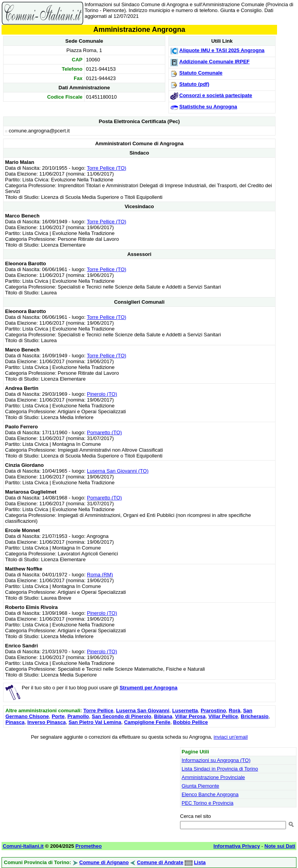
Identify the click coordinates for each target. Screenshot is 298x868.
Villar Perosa (190, 716)
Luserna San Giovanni (143, 711)
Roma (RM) (100, 575)
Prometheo (88, 846)
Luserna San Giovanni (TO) (118, 471)
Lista (200, 862)
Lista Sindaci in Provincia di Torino (220, 769)
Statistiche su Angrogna (208, 107)
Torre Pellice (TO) (107, 168)
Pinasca (15, 722)
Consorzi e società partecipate (216, 95)
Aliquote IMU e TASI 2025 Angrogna (222, 50)
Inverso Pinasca (46, 722)
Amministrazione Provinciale (213, 777)
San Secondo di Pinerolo (122, 716)
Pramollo (78, 716)
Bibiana (163, 716)
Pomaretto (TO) (104, 432)
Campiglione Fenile (147, 722)
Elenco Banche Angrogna (210, 794)
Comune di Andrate (160, 862)
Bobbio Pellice (191, 722)
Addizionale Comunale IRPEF (214, 62)
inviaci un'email (231, 737)
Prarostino (213, 711)
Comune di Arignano (104, 862)
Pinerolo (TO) (102, 394)
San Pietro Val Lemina (95, 722)
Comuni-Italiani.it (23, 846)
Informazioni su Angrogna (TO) (216, 760)
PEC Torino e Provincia (207, 803)
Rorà (235, 711)
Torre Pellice (98, 711)
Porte (58, 716)
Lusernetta (185, 711)
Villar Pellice (223, 716)
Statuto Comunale (201, 73)
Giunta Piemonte (200, 786)
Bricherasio (255, 716)
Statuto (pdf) (194, 84)
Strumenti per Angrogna (148, 688)
